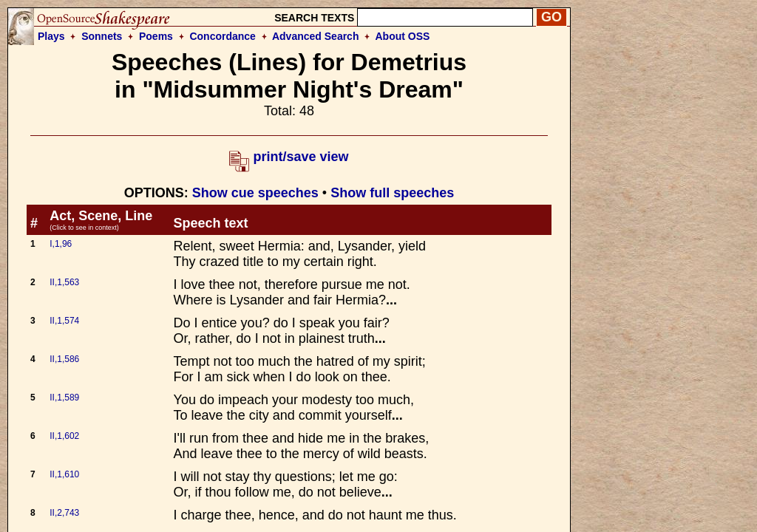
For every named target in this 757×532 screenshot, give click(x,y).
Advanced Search (316, 36)
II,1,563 (64, 282)
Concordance (222, 36)
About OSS (403, 36)
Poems (156, 36)
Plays (51, 36)
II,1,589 (64, 398)
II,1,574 (64, 321)
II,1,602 (64, 436)
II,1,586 (64, 359)
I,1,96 (61, 244)
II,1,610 (64, 474)
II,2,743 (64, 513)
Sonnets (102, 36)
